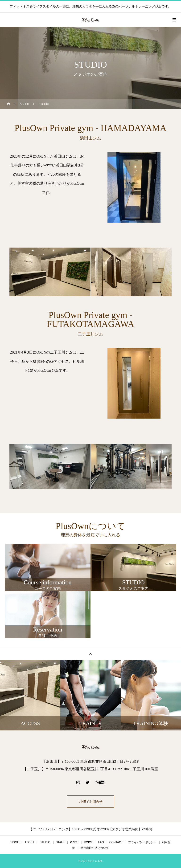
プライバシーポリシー (142, 842)
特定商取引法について (95, 848)
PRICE (74, 842)
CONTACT (116, 842)
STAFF (60, 842)
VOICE (88, 842)
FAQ (101, 842)
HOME (15, 842)
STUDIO (45, 842)
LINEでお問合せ (90, 802)
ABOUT (29, 842)
